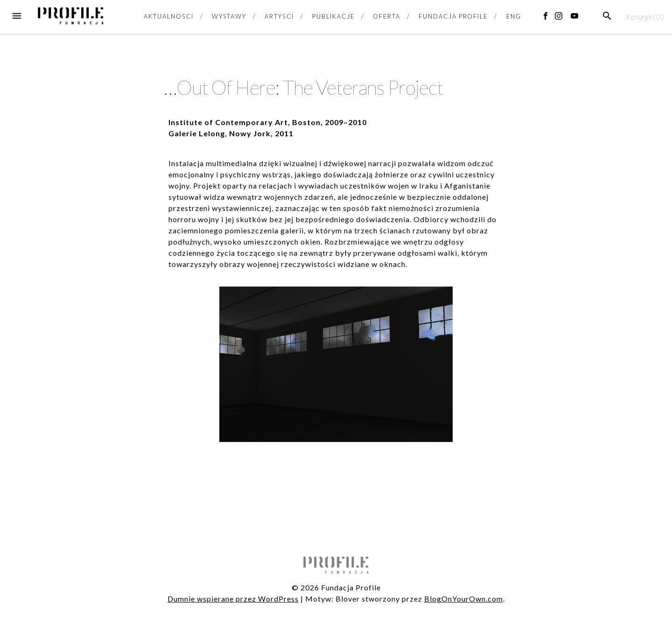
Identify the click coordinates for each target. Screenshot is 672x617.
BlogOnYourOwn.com (464, 599)
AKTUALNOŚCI (168, 16)
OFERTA (387, 16)
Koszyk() (645, 17)
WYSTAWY (229, 16)
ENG (514, 16)
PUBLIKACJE (333, 16)
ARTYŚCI (279, 16)
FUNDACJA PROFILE (453, 16)
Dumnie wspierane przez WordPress (233, 599)
